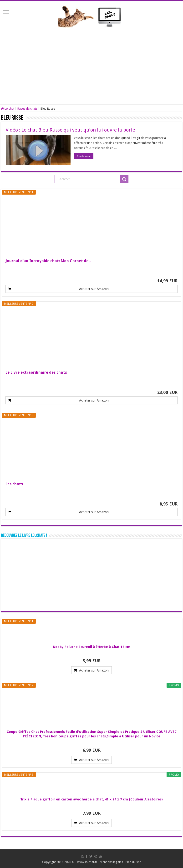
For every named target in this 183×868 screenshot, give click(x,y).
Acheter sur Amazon (94, 289)
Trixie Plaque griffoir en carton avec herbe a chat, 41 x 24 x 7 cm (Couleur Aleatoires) (91, 799)
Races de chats (27, 109)
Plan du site (133, 862)
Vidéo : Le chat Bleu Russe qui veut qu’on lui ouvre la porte (70, 130)
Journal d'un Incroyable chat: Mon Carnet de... (48, 261)
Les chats (14, 484)
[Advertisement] (91, 64)
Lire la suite (84, 156)
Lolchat (8, 109)
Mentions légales (111, 862)
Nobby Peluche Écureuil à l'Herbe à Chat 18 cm (92, 647)
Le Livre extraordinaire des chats (36, 372)
